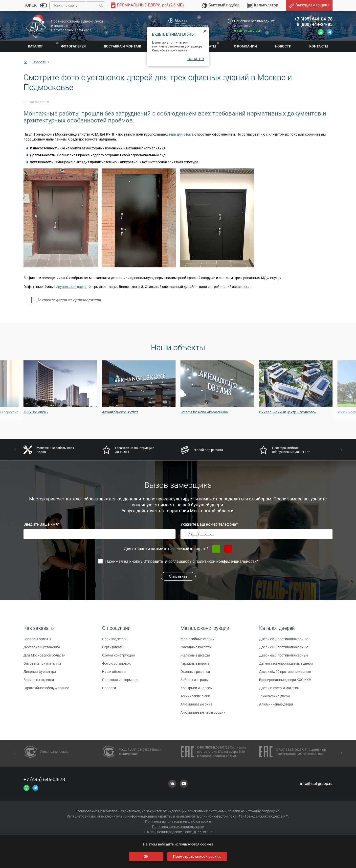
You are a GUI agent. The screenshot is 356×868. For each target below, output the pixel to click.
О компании (245, 46)
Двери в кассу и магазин (279, 690)
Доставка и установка (42, 649)
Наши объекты (114, 674)
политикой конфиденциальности (226, 561)
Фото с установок (116, 666)
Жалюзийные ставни (198, 641)
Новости (283, 46)
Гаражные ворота (195, 666)
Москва (181, 21)
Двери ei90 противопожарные (284, 657)
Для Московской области (44, 657)
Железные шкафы (195, 657)
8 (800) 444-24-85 (315, 24)
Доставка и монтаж (122, 46)
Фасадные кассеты (196, 649)
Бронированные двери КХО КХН (285, 682)
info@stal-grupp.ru (316, 784)
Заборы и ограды (195, 682)
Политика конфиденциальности (178, 827)
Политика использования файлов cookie (178, 821)
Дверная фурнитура (40, 674)
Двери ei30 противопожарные (284, 649)
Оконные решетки (195, 674)
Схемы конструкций (118, 657)
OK (146, 857)
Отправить (178, 576)
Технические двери (274, 698)
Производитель (115, 641)
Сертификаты (113, 649)
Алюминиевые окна (197, 706)
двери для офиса (180, 134)
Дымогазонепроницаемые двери (286, 666)
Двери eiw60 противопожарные (285, 674)
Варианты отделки (39, 682)
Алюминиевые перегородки (203, 715)
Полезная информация (121, 682)
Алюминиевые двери (276, 706)
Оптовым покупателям (42, 666)
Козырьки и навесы (197, 690)
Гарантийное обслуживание (46, 690)
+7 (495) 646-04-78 (313, 19)
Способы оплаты (37, 641)
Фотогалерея (73, 46)
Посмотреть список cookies (197, 857)
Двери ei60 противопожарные (284, 641)
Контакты (319, 46)
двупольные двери (71, 287)
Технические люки (195, 698)
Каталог (36, 46)
